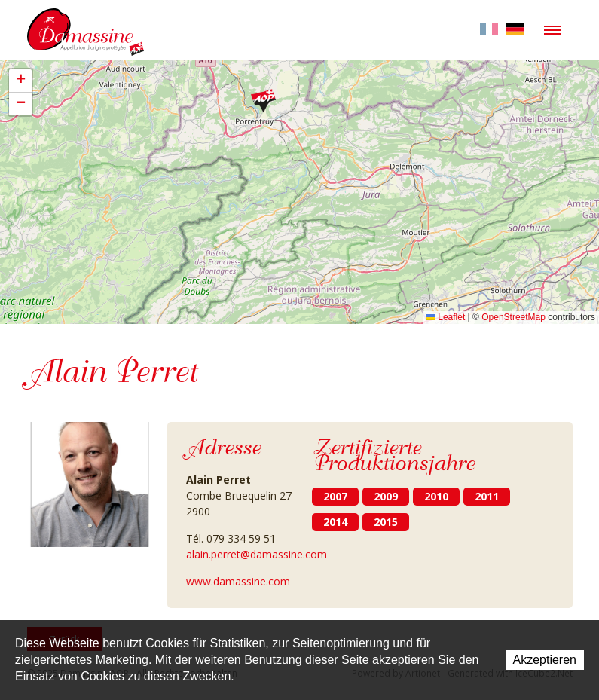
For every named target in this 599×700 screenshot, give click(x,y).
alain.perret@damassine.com (257, 554)
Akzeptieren (545, 660)
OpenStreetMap (513, 317)
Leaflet (446, 317)
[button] (263, 101)
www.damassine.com (238, 581)
